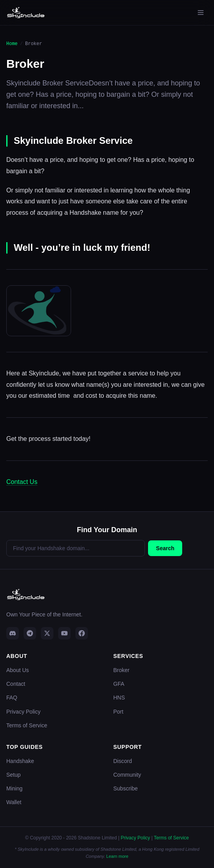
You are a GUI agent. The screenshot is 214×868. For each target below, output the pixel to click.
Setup (14, 775)
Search (165, 548)
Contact (16, 684)
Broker (122, 670)
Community (127, 775)
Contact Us (22, 482)
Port (119, 712)
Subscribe (126, 788)
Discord (123, 761)
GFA (119, 684)
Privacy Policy (23, 712)
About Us (18, 670)
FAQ (12, 698)
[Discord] (13, 633)
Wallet (14, 802)
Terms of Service (27, 725)
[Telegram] (30, 633)
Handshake (20, 761)
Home (12, 44)
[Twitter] (47, 633)
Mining (14, 788)
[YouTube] (64, 633)
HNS (119, 698)
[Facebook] (82, 633)
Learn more (117, 856)
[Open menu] (201, 13)
